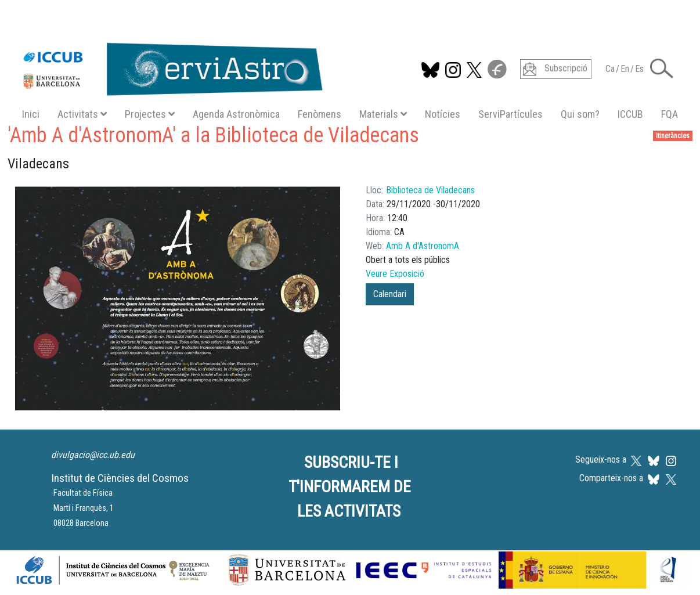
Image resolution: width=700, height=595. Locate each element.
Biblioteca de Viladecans (430, 190)
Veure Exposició (395, 274)
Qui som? (580, 114)
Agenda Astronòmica (236, 114)
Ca (610, 69)
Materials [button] (383, 114)
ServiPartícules (510, 114)
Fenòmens (320, 114)
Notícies (443, 114)
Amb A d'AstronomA (423, 246)
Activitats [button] (82, 114)
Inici (31, 114)
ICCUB (630, 114)
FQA (670, 114)
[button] (662, 68)
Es (639, 69)
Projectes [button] (150, 114)
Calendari (390, 294)
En (625, 69)
